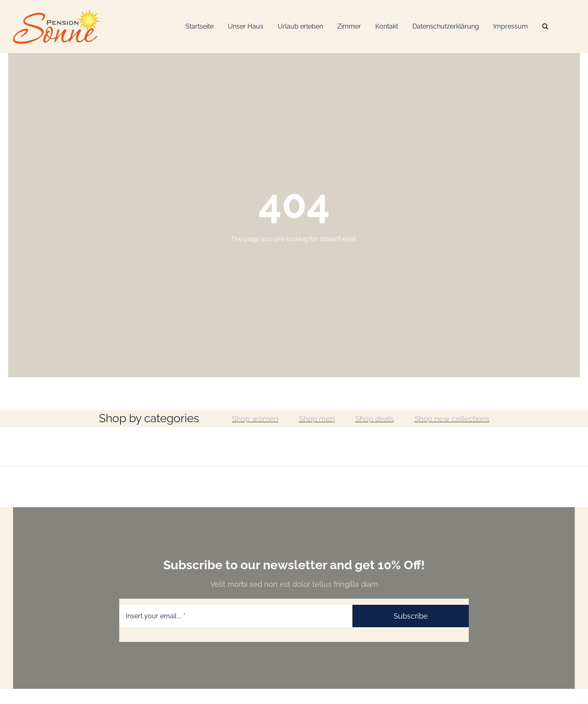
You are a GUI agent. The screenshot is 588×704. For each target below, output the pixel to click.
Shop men (317, 419)
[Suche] (545, 27)
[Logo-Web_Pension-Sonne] (56, 12)
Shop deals (375, 419)
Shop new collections (452, 419)
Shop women (255, 419)
